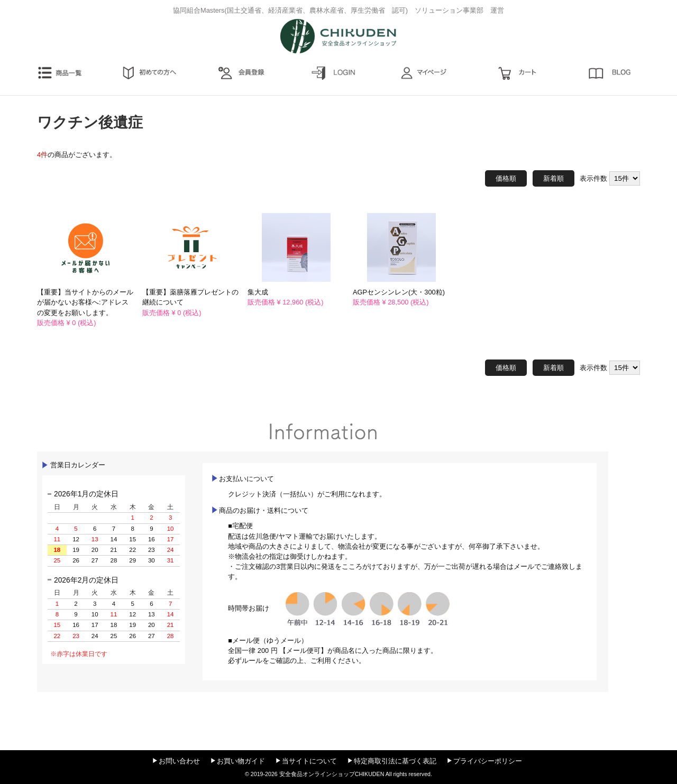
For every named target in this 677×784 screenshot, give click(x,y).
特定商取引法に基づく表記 (395, 761)
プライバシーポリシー (488, 761)
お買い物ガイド (241, 761)
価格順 (506, 178)
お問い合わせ (179, 761)
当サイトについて (309, 761)
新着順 (554, 178)
